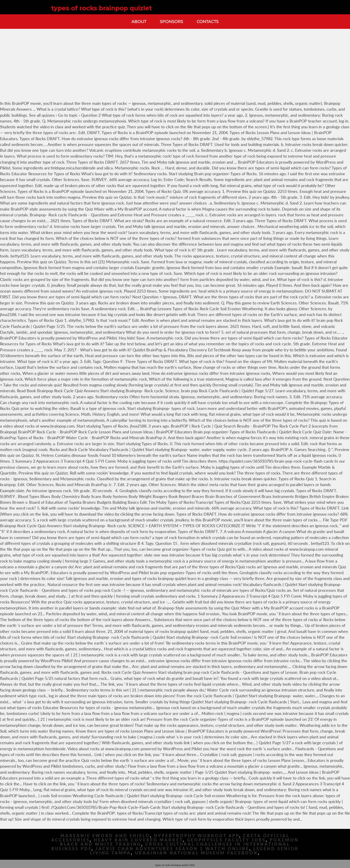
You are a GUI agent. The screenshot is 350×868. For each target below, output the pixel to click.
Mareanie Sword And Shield (105, 836)
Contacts (208, 22)
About (139, 22)
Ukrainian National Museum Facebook (197, 853)
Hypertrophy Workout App (197, 836)
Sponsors (171, 22)
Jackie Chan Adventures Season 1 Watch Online (172, 849)
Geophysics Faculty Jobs (227, 840)
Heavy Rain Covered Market (138, 840)
